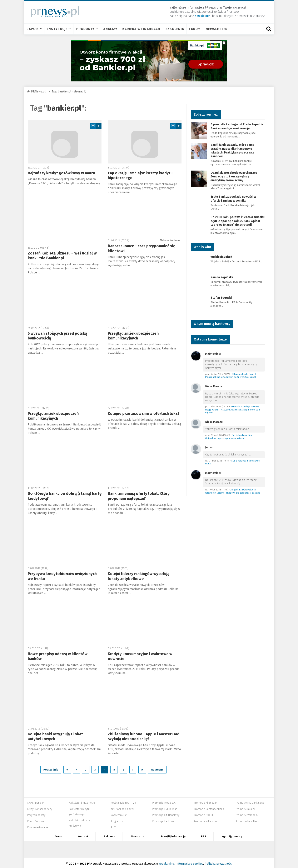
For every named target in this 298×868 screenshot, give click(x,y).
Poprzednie (51, 768)
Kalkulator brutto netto (82, 801)
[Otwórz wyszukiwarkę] (269, 29)
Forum (195, 29)
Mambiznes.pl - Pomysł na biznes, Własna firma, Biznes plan (178, 847)
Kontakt (83, 834)
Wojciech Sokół (221, 257)
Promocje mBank (245, 807)
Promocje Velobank (247, 813)
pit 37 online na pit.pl (122, 807)
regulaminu (166, 862)
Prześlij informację (173, 834)
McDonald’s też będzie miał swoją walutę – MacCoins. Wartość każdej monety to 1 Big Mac (233, 410)
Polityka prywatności (218, 862)
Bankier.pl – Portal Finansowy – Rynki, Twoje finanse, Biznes (103, 847)
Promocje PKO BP (204, 813)
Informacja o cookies (189, 862)
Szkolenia (175, 29)
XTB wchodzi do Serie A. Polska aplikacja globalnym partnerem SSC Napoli (231, 376)
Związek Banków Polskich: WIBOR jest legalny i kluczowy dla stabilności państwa (233, 491)
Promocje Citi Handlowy (166, 813)
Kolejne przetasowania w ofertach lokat (143, 414)
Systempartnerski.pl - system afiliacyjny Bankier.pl (134, 847)
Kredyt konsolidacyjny (40, 807)
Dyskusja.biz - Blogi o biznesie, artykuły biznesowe (200, 847)
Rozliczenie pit (119, 813)
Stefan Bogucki (221, 298)
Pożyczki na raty (36, 813)
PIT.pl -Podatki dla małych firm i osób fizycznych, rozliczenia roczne (118, 847)
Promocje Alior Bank (206, 801)
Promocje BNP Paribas (165, 807)
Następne (157, 768)
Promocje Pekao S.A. (164, 801)
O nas (58, 834)
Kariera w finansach (141, 29)
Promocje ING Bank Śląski (250, 801)
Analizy (110, 29)
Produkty (87, 29)
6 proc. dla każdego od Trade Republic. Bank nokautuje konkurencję (237, 126)
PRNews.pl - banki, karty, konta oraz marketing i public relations (155, 847)
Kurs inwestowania (38, 826)
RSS (204, 834)
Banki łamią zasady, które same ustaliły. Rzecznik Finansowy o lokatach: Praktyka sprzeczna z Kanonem (232, 151)
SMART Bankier (36, 801)
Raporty (34, 29)
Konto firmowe (36, 819)
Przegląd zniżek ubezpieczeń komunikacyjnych (133, 336)
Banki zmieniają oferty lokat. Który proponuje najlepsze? (139, 496)
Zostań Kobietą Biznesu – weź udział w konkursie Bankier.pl (62, 256)
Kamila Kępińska (222, 277)
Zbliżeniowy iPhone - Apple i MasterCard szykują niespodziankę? (144, 736)
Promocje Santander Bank (209, 807)
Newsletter (217, 29)
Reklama (110, 834)
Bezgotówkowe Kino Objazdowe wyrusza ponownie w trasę (229, 437)
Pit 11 (113, 826)
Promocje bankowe (163, 819)
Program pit (117, 819)
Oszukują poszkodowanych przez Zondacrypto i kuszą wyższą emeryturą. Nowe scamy (234, 176)
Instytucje (59, 29)
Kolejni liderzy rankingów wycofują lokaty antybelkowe (139, 576)
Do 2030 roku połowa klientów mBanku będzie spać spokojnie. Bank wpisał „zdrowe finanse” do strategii (237, 221)
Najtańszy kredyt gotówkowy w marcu (61, 173)
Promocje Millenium (205, 819)
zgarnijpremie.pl (233, 834)
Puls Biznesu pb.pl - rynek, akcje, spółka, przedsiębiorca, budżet (218, 847)
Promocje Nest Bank (247, 819)
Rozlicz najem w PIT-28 (123, 801)
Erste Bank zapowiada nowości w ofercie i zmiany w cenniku (233, 199)
